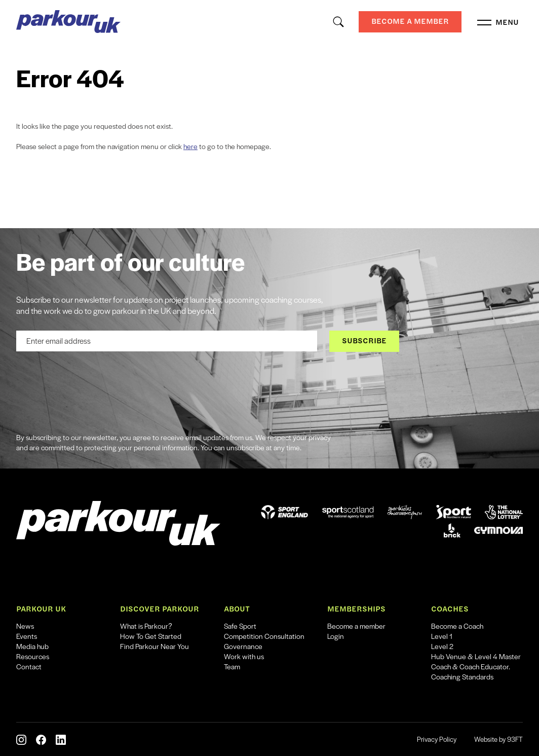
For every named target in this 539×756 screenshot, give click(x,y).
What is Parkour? (146, 626)
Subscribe (364, 340)
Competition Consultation (264, 636)
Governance (243, 646)
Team (232, 666)
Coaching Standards (462, 676)
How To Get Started (151, 636)
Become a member (356, 626)
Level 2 (442, 646)
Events (27, 636)
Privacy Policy (437, 739)
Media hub (32, 646)
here (190, 146)
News (25, 626)
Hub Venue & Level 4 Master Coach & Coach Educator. (476, 661)
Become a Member (410, 21)
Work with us (244, 656)
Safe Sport (240, 626)
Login (336, 636)
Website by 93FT (498, 739)
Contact (29, 666)
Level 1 (442, 636)
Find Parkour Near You (155, 646)
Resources (33, 656)
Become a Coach (457, 626)
